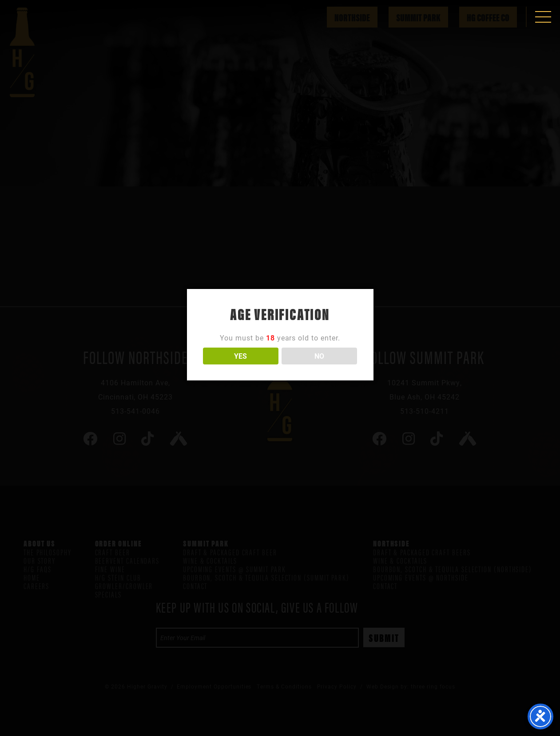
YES (240, 356)
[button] (543, 17)
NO (319, 356)
